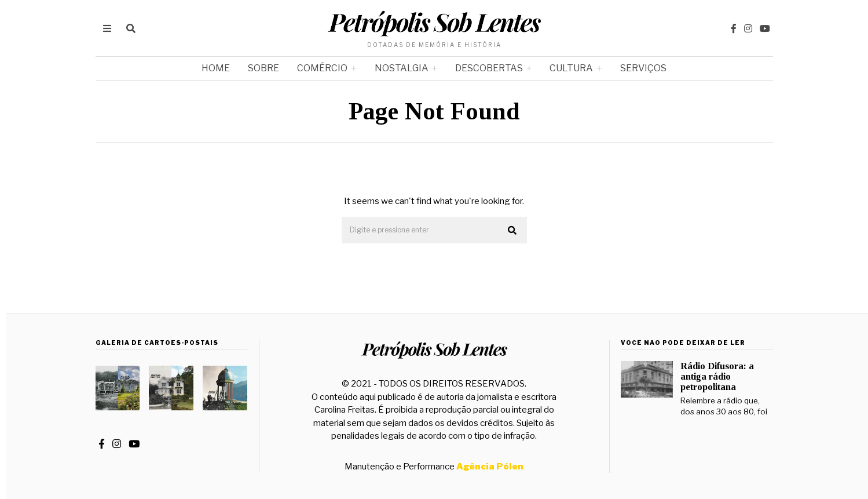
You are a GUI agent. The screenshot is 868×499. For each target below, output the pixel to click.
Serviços (643, 68)
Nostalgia (402, 68)
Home (216, 68)
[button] (513, 231)
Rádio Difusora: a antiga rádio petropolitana (717, 376)
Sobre (263, 68)
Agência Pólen (490, 467)
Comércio (322, 68)
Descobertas (489, 68)
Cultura (571, 68)
